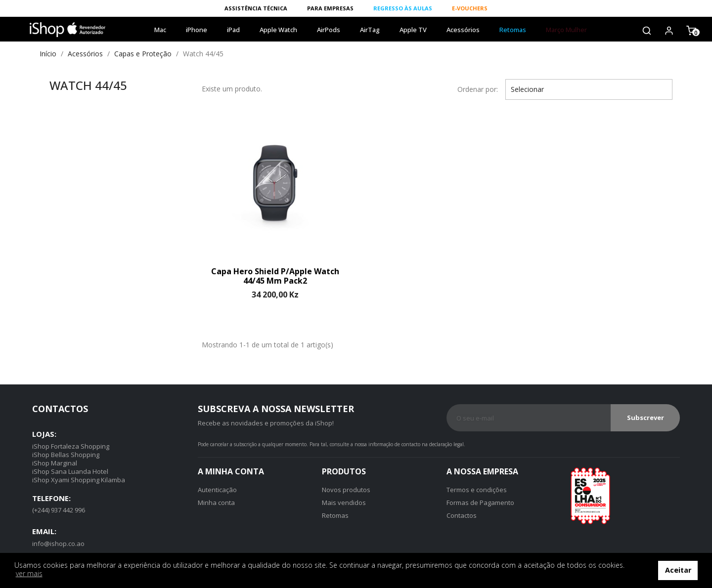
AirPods (329, 30)
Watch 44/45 (88, 85)
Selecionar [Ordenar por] (589, 89)
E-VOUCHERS (470, 8)
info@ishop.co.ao (58, 544)
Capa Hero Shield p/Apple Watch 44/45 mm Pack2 (275, 276)
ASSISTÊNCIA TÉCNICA (256, 8)
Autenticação (217, 490)
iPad (233, 30)
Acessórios (463, 30)
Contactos (462, 515)
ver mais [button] (29, 573)
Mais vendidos (344, 503)
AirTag (370, 30)
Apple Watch (278, 30)
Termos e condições (477, 490)
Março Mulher (566, 30)
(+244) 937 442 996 (59, 510)
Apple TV (413, 30)
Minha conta (216, 503)
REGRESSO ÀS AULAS (403, 8)
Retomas (513, 30)
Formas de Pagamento (480, 503)
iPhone (197, 30)
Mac (160, 30)
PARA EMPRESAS (330, 8)
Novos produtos (346, 490)
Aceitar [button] (678, 570)
